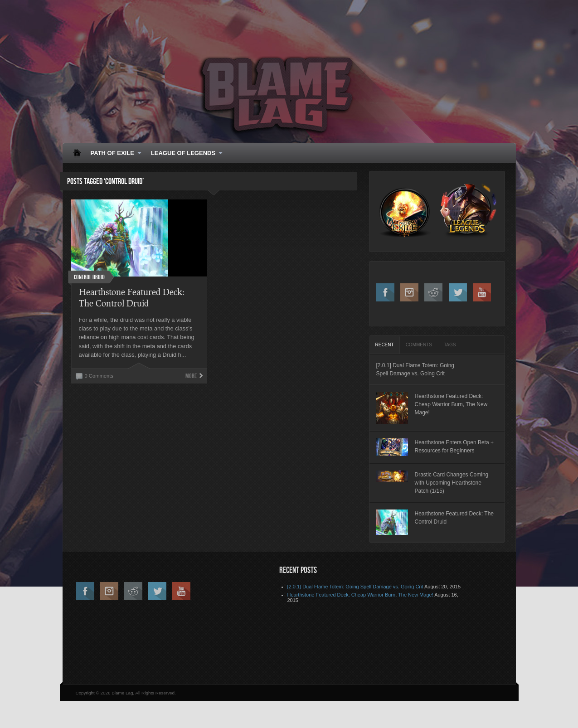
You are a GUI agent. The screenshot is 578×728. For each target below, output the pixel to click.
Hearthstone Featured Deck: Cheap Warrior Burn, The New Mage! (451, 404)
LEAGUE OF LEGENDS (184, 153)
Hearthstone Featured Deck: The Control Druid (454, 518)
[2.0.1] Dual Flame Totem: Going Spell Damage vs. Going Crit (415, 369)
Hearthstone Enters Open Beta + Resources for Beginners (454, 447)
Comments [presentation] (419, 345)
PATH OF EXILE (113, 153)
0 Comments (99, 376)
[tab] (385, 345)
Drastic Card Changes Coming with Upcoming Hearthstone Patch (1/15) (452, 483)
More (191, 376)
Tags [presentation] (450, 345)
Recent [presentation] (385, 345)
